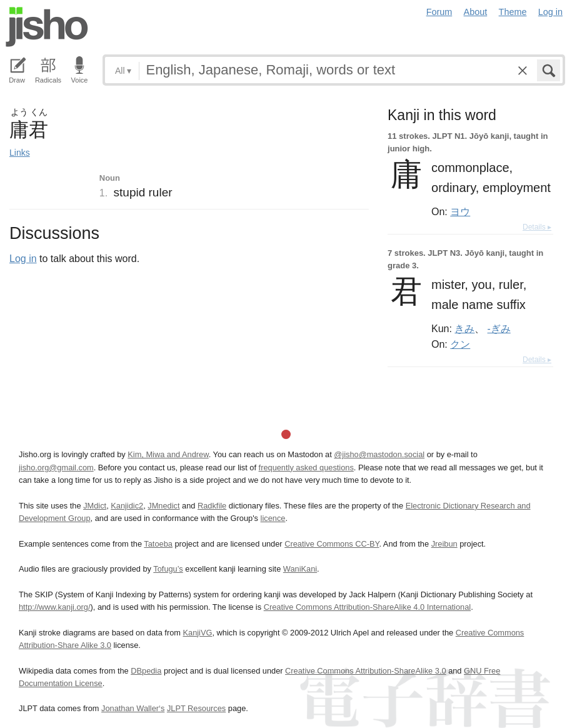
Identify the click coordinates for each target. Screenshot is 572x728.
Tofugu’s (168, 569)
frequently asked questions (306, 468)
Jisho (47, 27)
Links (20, 153)
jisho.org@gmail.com (56, 468)
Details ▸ (537, 227)
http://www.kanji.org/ (55, 607)
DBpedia (146, 671)
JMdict (95, 506)
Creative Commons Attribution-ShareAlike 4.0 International (367, 607)
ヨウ (460, 211)
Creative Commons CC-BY (332, 544)
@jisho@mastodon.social (379, 454)
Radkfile (212, 506)
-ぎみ (499, 328)
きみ (464, 328)
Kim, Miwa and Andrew (168, 454)
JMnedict (163, 506)
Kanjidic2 (127, 506)
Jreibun (444, 544)
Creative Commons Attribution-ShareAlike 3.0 (365, 671)
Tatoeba (158, 544)
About (476, 12)
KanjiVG (197, 633)
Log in (550, 12)
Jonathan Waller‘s (133, 708)
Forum (439, 12)
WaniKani (300, 569)
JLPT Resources (196, 708)
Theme (513, 12)
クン (460, 344)
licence (273, 518)
